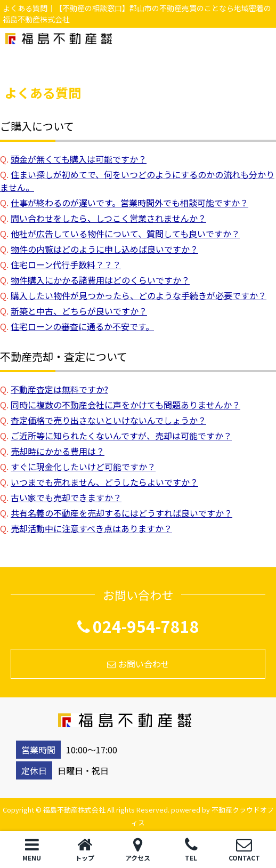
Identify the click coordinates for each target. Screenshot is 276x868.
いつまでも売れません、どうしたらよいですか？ (104, 482)
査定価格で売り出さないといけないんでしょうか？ (108, 420)
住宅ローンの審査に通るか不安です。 (82, 326)
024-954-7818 (138, 626)
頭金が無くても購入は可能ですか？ (79, 159)
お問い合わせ (138, 664)
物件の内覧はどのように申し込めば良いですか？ (104, 249)
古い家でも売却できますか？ (66, 497)
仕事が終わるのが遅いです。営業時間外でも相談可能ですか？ (129, 203)
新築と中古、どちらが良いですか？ (79, 311)
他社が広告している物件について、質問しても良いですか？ (125, 234)
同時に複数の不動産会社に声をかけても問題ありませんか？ (125, 405)
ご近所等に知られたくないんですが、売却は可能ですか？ (121, 436)
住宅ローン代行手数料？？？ (66, 264)
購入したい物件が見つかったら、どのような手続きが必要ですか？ (139, 295)
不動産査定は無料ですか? (59, 389)
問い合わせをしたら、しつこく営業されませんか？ (108, 218)
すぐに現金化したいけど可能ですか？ (83, 467)
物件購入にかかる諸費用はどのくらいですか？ (100, 280)
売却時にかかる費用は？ (58, 451)
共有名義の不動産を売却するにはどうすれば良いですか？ (121, 513)
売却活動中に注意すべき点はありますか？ (91, 528)
